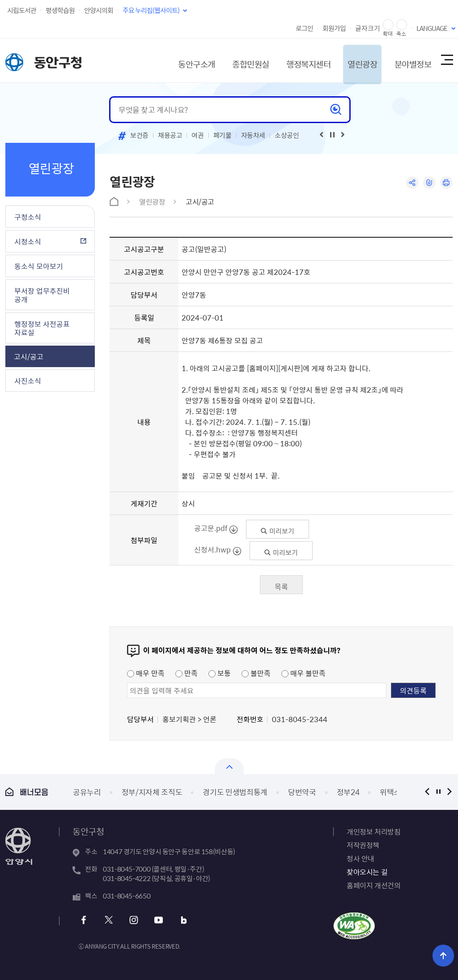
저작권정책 (363, 845)
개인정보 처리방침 (373, 831)
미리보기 (278, 531)
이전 (427, 792)
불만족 (256, 673)
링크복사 (429, 183)
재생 (332, 135)
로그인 (304, 28)
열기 (229, 766)
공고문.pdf (211, 528)
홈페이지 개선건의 (373, 885)
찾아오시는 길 (367, 872)
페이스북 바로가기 (85, 920)
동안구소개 (178, 60)
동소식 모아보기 (39, 266)
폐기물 (223, 135)
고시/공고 (29, 356)
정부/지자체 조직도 (152, 792)
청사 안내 (360, 858)
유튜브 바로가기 (157, 920)
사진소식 (28, 381)
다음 (449, 792)
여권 (197, 135)
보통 (220, 673)
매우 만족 (146, 673)
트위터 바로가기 (109, 920)
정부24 (348, 792)
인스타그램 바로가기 (133, 920)
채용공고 (170, 135)
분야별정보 (407, 60)
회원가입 (334, 28)
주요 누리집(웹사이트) (151, 10)
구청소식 (28, 217)
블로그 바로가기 (181, 920)
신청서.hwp (213, 549)
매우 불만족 (303, 673)
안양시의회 (99, 10)
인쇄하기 (446, 183)
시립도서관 (22, 10)
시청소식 (28, 241)
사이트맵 (446, 60)
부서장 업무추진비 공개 (42, 295)
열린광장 (353, 60)
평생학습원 (60, 10)
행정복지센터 (296, 60)
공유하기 (411, 183)
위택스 (390, 792)
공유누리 (87, 792)
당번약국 (302, 792)
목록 (281, 586)
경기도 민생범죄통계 (235, 792)
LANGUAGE (432, 28)
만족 (187, 673)
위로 (445, 955)
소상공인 (287, 135)
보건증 (139, 135)
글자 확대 (388, 25)
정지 (438, 792)
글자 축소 (402, 25)
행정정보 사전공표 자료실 (42, 328)
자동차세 (253, 135)
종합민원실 (235, 60)
